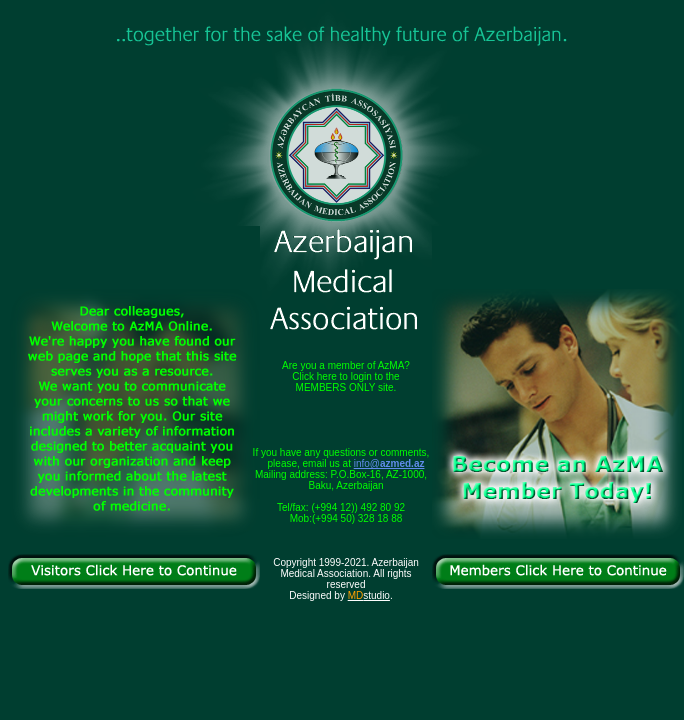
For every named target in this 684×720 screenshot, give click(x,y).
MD (356, 595)
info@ (389, 463)
